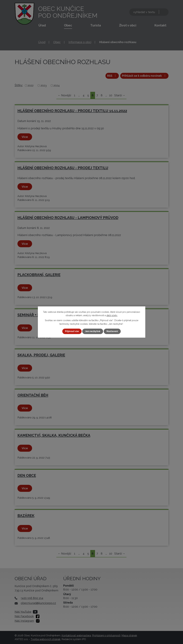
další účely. (112, 315)
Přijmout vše (72, 331)
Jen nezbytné (93, 331)
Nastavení (112, 331)
